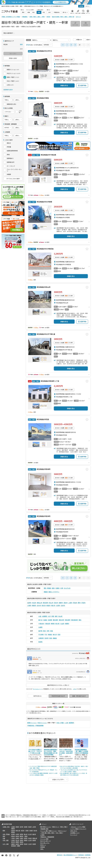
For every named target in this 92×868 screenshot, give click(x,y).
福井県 (34, 834)
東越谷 (50, 634)
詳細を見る (64, 85)
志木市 (39, 605)
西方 (45, 631)
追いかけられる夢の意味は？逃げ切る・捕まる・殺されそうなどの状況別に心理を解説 (74, 767)
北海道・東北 (6, 827)
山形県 (34, 827)
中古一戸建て (60, 723)
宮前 (51, 638)
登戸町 (40, 631)
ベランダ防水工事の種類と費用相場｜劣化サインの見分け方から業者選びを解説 (43, 774)
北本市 (63, 605)
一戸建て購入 (44, 833)
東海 (4, 836)
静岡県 (21, 836)
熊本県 (26, 844)
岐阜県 (17, 836)
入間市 (29, 605)
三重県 (26, 836)
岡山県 (17, 840)
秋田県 (30, 827)
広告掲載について (75, 833)
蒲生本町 (62, 620)
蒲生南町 (55, 620)
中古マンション (42, 723)
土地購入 (43, 835)
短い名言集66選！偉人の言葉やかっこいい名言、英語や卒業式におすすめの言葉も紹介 (74, 774)
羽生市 (56, 603)
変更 (21, 44)
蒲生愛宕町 (75, 620)
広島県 (13, 840)
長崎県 (21, 844)
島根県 (26, 840)
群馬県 (13, 832)
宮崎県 (34, 844)
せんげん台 (67, 588)
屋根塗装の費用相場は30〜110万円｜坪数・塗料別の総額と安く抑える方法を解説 (51, 752)
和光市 (44, 605)
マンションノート (37, 689)
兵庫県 (17, 838)
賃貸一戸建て (64, 827)
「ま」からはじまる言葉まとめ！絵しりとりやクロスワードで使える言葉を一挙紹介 (74, 771)
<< (63, 45)
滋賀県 (26, 838)
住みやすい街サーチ (45, 841)
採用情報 (88, 855)
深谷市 (66, 603)
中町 (48, 631)
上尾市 (70, 603)
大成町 (40, 627)
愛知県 (13, 836)
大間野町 (45, 616)
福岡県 (13, 844)
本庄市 (34, 603)
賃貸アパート (56, 827)
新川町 (58, 624)
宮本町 (47, 638)
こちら (75, 689)
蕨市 (79, 603)
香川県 (13, 842)
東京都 (13, 831)
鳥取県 (21, 840)
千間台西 (47, 624)
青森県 (17, 827)
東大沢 (55, 634)
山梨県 (17, 834)
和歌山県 (35, 838)
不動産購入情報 (44, 829)
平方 (46, 634)
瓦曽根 (50, 620)
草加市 (75, 603)
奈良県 (30, 838)
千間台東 (41, 624)
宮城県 (26, 827)
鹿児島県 (14, 846)
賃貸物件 (71, 723)
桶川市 (53, 605)
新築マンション (32, 723)
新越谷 (49, 588)
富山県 (26, 834)
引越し (42, 849)
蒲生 (45, 588)
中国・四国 (6, 840)
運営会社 (60, 855)
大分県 (30, 844)
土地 (67, 723)
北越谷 (58, 588)
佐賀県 (17, 844)
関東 (4, 831)
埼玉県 (23, 831)
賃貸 (41, 827)
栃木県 (35, 831)
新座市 (48, 605)
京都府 (21, 838)
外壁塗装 (43, 847)
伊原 (53, 616)
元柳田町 (41, 638)
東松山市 (40, 603)
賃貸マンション (47, 827)
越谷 (53, 588)
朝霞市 (34, 605)
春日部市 (46, 603)
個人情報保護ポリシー (70, 855)
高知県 (21, 842)
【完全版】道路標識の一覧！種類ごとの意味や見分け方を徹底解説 (81, 751)
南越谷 (46, 592)
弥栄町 (40, 642)
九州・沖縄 (6, 844)
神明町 (53, 624)
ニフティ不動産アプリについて (78, 829)
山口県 (30, 840)
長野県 (21, 834)
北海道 (13, 827)
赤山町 (60, 616)
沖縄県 (18, 846)
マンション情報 (44, 839)
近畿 (4, 838)
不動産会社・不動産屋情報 (35, 725)
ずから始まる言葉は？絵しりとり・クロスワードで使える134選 (35, 751)
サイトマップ (74, 835)
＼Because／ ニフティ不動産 (78, 827)
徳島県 (34, 840)
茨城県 (31, 831)
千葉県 (27, 831)
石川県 (30, 834)
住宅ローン (43, 845)
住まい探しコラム (45, 843)
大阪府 (13, 838)
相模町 (67, 624)
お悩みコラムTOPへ (58, 779)
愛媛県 (17, 842)
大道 (40, 616)
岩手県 (21, 827)
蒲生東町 (68, 620)
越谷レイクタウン (54, 592)
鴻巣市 (61, 603)
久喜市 (58, 605)
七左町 (62, 624)
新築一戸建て (51, 833)
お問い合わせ (74, 831)
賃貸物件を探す (8, 90)
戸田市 (83, 603)
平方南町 (41, 634)
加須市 (29, 603)
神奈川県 (18, 831)
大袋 (62, 588)
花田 (59, 634)
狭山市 (51, 603)
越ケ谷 (40, 620)
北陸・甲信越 (6, 834)
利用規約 (81, 855)
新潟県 (13, 834)
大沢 (49, 616)
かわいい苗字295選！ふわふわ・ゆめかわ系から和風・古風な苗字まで (66, 752)
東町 (56, 616)
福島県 (13, 828)
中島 (51, 631)
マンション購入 (44, 831)
